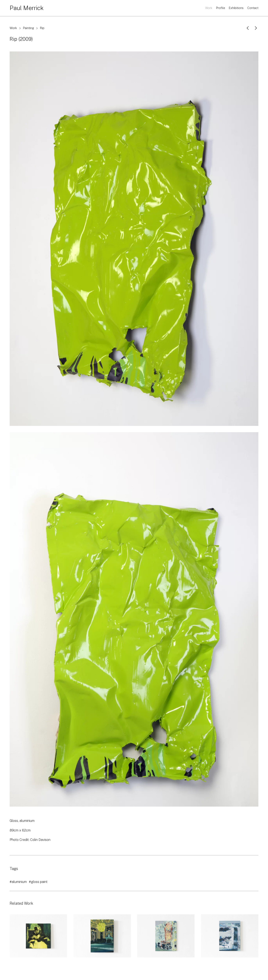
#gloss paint (38, 882)
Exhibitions (236, 8)
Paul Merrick (27, 8)
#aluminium (18, 882)
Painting (28, 28)
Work (209, 8)
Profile (221, 8)
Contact (253, 8)
